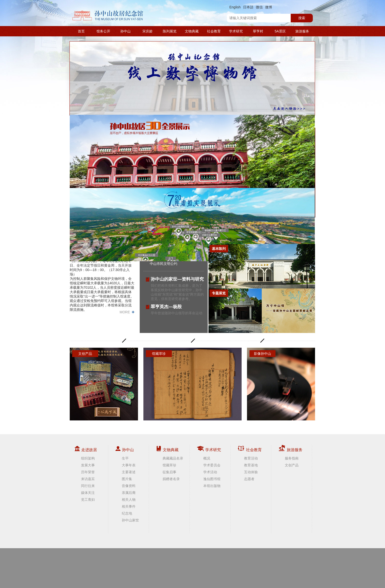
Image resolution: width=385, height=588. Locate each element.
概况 (207, 458)
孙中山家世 (130, 520)
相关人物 (129, 500)
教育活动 (251, 458)
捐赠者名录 (171, 479)
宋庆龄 (148, 31)
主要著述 (129, 472)
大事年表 (129, 465)
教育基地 (251, 465)
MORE (125, 312)
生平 (125, 458)
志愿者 (249, 479)
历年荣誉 (88, 472)
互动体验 (251, 472)
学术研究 (236, 31)
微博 (269, 7)
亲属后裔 (129, 493)
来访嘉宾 (88, 479)
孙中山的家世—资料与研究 (177, 279)
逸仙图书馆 (212, 479)
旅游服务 (302, 31)
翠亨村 (258, 31)
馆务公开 (103, 31)
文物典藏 (192, 31)
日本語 (248, 7)
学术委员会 (212, 465)
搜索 (302, 18)
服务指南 (292, 458)
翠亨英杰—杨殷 (166, 307)
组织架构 (88, 458)
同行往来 (88, 486)
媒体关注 (88, 493)
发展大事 (88, 465)
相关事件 (129, 506)
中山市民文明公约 (164, 264)
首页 (81, 31)
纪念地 (127, 513)
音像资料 (129, 486)
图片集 (127, 479)
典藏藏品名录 (173, 458)
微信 (259, 7)
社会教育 (214, 31)
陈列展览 (170, 31)
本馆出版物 (212, 486)
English (235, 7)
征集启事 (169, 472)
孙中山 (125, 31)
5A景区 (280, 31)
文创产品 (292, 465)
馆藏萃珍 (169, 465)
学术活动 (210, 472)
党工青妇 (88, 500)
